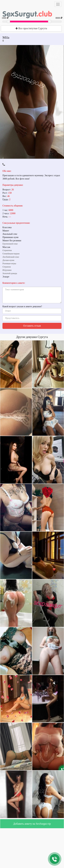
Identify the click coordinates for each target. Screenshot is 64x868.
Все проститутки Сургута (31, 28)
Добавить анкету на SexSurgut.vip (32, 824)
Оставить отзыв (32, 326)
